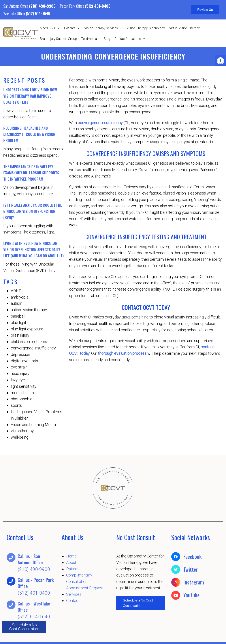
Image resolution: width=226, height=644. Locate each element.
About (71, 563)
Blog (107, 39)
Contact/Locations (130, 39)
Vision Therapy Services (103, 28)
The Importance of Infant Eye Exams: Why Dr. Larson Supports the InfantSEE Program (31, 173)
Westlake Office (15, 13)
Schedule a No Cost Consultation (24, 627)
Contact (73, 601)
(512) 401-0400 (98, 6)
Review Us (205, 10)
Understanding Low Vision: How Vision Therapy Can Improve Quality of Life (30, 96)
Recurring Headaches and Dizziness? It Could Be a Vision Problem (29, 134)
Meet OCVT (50, 28)
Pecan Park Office (72, 6)
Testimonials (90, 39)
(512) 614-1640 (38, 13)
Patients (72, 28)
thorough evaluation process (122, 354)
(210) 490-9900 (42, 6)
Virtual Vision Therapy (185, 28)
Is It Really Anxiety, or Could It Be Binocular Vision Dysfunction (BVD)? (33, 211)
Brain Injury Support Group (58, 39)
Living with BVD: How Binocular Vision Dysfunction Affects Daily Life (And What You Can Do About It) (33, 250)
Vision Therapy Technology (146, 28)
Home (72, 556)
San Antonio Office (16, 6)
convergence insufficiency (100, 123)
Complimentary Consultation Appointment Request (85, 582)
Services (74, 595)
